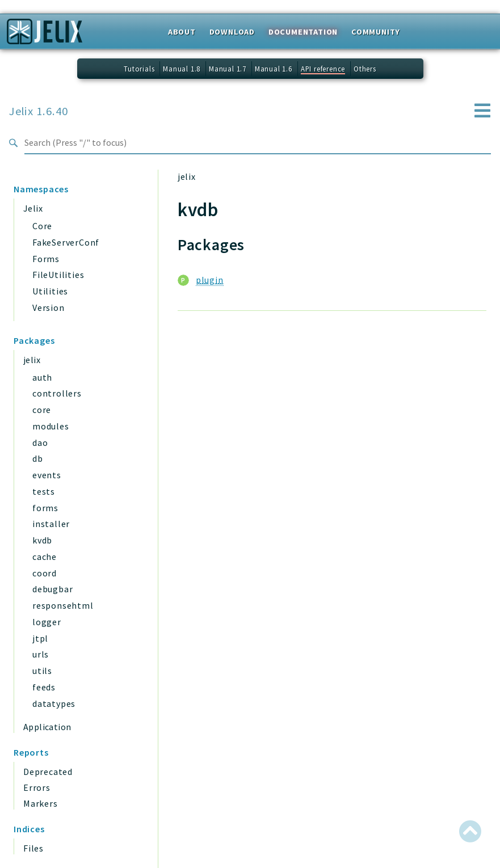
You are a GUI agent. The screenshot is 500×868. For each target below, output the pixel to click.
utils (42, 671)
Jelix (33, 208)
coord (45, 573)
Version (49, 307)
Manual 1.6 (274, 69)
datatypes (54, 703)
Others (365, 69)
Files (33, 848)
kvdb (42, 540)
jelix (32, 360)
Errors (37, 787)
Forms (46, 259)
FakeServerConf (66, 242)
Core (42, 226)
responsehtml (63, 605)
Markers (41, 803)
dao (40, 443)
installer (51, 524)
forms (45, 508)
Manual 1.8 (182, 69)
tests (44, 491)
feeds (44, 687)
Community (376, 32)
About (182, 32)
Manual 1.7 (228, 69)
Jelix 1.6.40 (39, 111)
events (47, 475)
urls (41, 654)
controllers (57, 393)
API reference (323, 69)
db (38, 458)
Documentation (303, 32)
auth (42, 377)
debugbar (52, 589)
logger (47, 622)
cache (45, 557)
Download (232, 32)
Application (47, 727)
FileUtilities (58, 275)
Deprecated (48, 772)
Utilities (50, 291)
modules (51, 426)
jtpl (40, 638)
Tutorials (139, 69)
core (42, 410)
